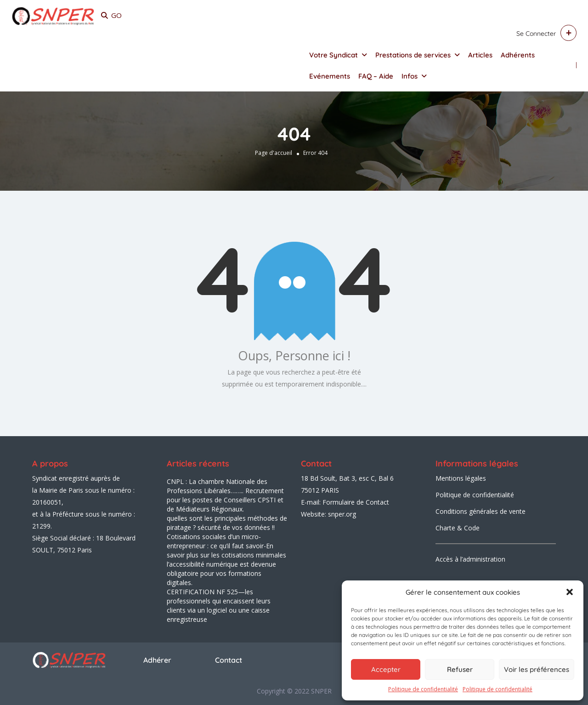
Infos (410, 76)
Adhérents (518, 55)
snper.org (342, 514)
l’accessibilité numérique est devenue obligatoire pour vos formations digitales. (221, 573)
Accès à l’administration (470, 559)
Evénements (330, 76)
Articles (480, 55)
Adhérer (157, 660)
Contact (229, 660)
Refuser (460, 669)
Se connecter (536, 34)
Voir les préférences (537, 669)
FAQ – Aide (376, 76)
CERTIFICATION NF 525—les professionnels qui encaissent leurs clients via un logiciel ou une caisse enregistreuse (219, 606)
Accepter (386, 669)
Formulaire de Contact (356, 502)
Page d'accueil (274, 153)
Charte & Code (458, 528)
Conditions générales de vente (481, 511)
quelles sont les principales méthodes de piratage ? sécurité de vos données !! (227, 523)
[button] (570, 592)
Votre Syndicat (334, 55)
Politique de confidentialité (423, 689)
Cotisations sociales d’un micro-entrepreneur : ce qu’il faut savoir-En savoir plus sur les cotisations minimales (226, 546)
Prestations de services (413, 55)
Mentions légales (461, 478)
